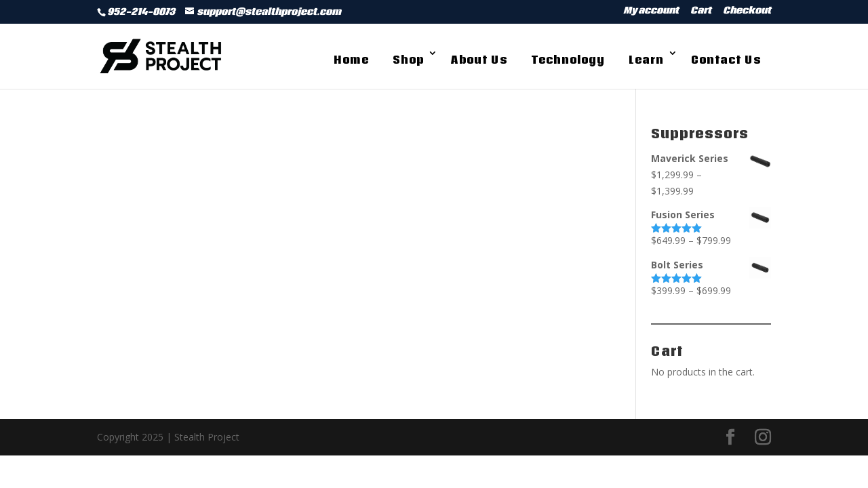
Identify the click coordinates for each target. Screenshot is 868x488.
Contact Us (726, 60)
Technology (568, 60)
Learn (646, 60)
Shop (408, 60)
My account (651, 12)
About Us (479, 60)
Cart (701, 12)
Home (351, 60)
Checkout (747, 12)
